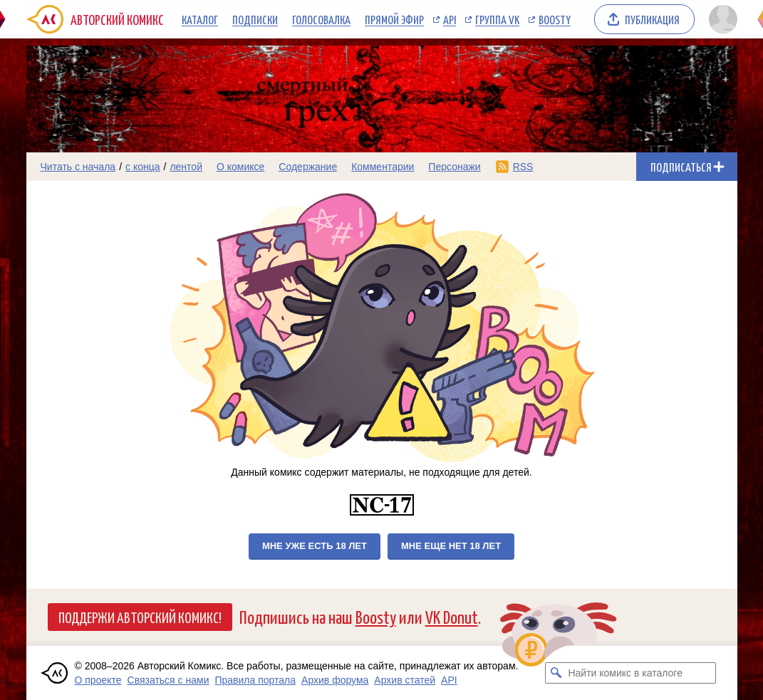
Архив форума (335, 680)
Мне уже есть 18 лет (315, 546)
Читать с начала (78, 167)
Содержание (308, 167)
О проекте (98, 680)
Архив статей (405, 680)
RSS (523, 167)
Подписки (255, 19)
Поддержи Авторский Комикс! (140, 617)
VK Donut (452, 616)
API (450, 19)
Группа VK (497, 19)
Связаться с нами (168, 680)
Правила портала (255, 680)
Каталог (200, 19)
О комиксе (240, 167)
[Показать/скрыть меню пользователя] (721, 19)
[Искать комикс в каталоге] (556, 673)
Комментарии (383, 167)
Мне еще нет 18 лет (451, 546)
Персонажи (454, 167)
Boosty (555, 19)
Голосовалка (321, 19)
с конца (143, 167)
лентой (186, 167)
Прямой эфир (394, 19)
